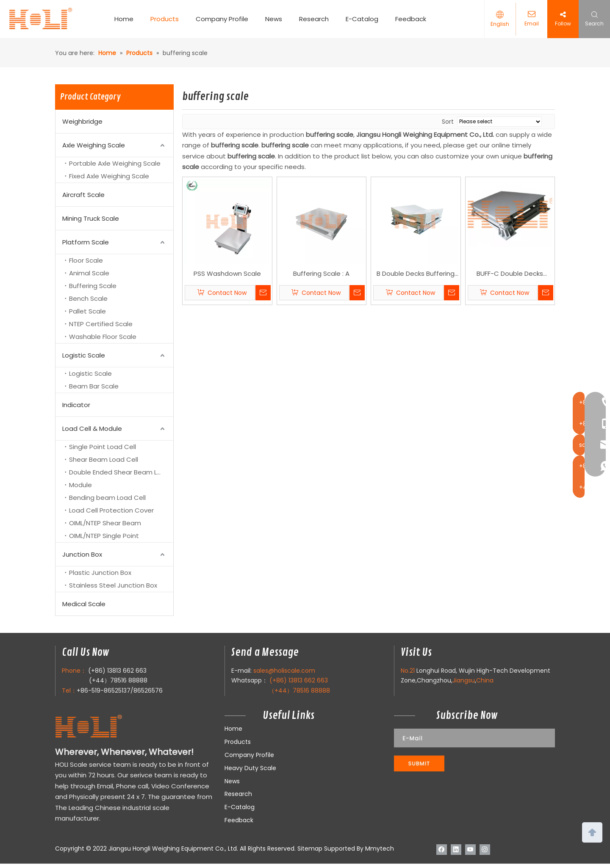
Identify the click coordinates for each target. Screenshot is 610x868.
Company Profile (225, 19)
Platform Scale (86, 242)
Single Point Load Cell (103, 447)
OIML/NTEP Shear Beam (105, 523)
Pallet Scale (87, 311)
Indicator (76, 405)
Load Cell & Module (92, 428)
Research (317, 19)
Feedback (414, 19)
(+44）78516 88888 (118, 680)
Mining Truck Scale (91, 218)
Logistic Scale (84, 355)
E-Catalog (365, 19)
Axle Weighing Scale (94, 145)
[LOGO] (105, 727)
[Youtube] (470, 849)
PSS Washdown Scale (227, 273)
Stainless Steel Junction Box (113, 585)
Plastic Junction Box (100, 573)
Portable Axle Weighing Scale (115, 163)
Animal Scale (89, 273)
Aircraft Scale (83, 195)
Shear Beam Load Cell (104, 459)
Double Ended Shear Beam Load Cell (121, 472)
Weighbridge (82, 121)
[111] (474, 750)
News (277, 19)
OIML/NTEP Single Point (104, 536)
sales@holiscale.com (284, 671)
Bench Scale (88, 298)
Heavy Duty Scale (250, 768)
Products (168, 19)
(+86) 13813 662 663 (117, 671)
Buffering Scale (93, 286)
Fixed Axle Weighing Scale (109, 176)
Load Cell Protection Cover (111, 510)
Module (80, 485)
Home (127, 19)
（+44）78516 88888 (299, 691)
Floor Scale (86, 260)
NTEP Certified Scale (101, 324)
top (592, 832)
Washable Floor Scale (103, 337)
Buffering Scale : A (321, 273)
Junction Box (82, 554)
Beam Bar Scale (94, 386)
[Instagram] (485, 849)
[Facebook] (442, 849)
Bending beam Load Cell (107, 498)
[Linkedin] (456, 849)
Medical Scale (84, 604)
